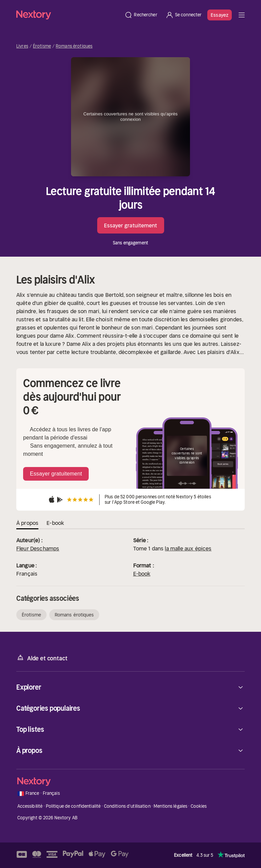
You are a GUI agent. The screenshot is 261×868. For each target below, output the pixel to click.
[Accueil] (68, 15)
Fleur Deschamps (38, 548)
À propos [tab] (27, 523)
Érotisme (42, 46)
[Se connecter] (184, 15)
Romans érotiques (74, 46)
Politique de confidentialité (73, 806)
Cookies (199, 806)
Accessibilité (30, 806)
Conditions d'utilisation (127, 806)
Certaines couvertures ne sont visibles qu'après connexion (130, 117)
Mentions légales (170, 806)
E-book (142, 574)
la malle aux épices (188, 548)
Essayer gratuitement (131, 225)
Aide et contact (42, 658)
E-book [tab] (55, 523)
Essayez (220, 15)
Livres (22, 46)
